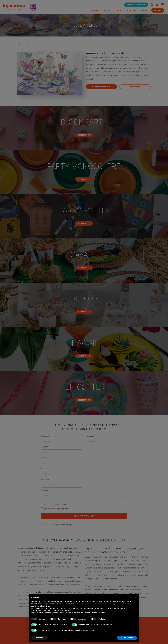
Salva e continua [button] (127, 638)
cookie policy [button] (48, 606)
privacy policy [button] (97, 602)
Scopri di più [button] (40, 638)
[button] (136, 597)
